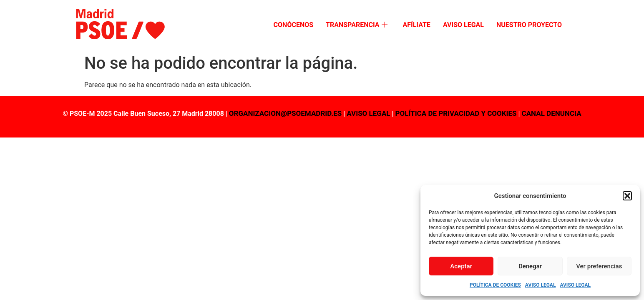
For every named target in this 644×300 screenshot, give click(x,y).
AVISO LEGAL (368, 113)
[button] (627, 196)
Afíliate (416, 25)
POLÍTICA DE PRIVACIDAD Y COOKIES (456, 113)
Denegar (530, 266)
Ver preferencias (599, 266)
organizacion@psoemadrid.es (285, 113)
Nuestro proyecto (529, 25)
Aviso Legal (541, 285)
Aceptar (461, 266)
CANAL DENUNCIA (552, 113)
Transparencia (357, 25)
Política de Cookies (495, 285)
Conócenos (293, 25)
